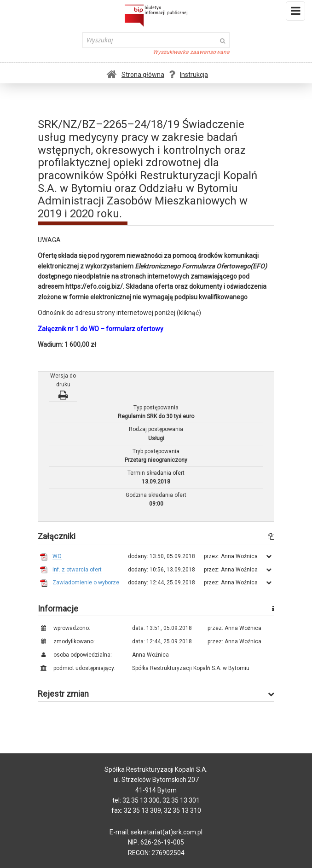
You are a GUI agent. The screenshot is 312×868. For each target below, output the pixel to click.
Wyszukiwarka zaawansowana (191, 52)
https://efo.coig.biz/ (94, 286)
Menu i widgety (296, 13)
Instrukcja (188, 75)
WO (57, 556)
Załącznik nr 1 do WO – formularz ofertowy (101, 329)
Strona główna (136, 75)
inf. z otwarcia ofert (77, 570)
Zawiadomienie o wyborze (86, 583)
